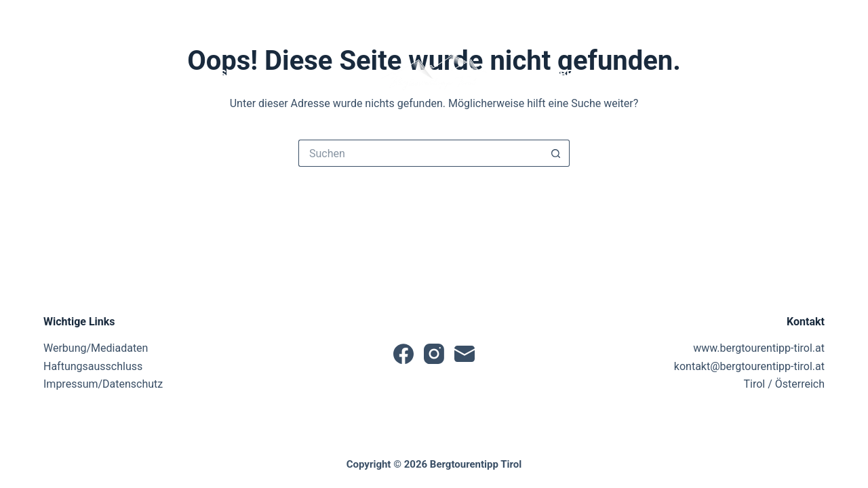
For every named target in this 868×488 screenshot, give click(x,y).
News (146, 74)
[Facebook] (50, 17)
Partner (700, 75)
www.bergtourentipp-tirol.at (759, 348)
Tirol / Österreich (784, 384)
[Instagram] (72, 17)
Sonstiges (783, 75)
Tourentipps (330, 75)
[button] (434, 75)
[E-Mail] (94, 17)
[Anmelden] (793, 17)
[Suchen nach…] (420, 153)
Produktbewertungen (584, 75)
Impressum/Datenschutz (103, 384)
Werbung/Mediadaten (96, 348)
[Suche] (741, 17)
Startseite (83, 74)
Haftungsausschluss (93, 366)
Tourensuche (225, 75)
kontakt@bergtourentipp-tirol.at (749, 366)
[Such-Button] (556, 153)
